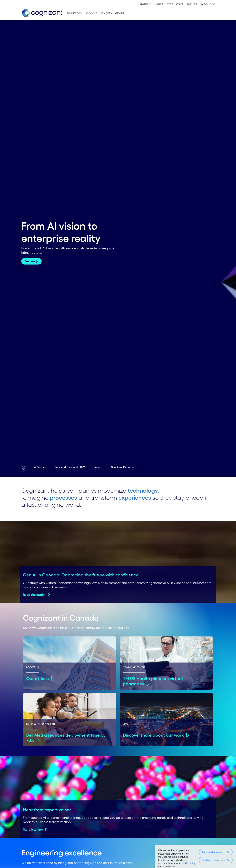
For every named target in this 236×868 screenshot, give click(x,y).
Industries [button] (74, 13)
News (170, 4)
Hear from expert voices (47, 810)
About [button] (120, 13)
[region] (195, 857)
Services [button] (91, 13)
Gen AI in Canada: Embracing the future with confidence (81, 575)
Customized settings (214, 860)
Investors (192, 4)
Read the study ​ (34, 595)
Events (180, 4)
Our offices (38, 678)
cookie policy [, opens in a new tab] (188, 863)
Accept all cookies (212, 852)
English (146, 4)
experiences (135, 498)
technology (143, 490)
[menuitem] (146, 4)
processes (63, 498)
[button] (207, 4)
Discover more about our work (153, 735)
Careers (159, 4)
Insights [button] (106, 13)
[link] (42, 13)
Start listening (33, 829)
